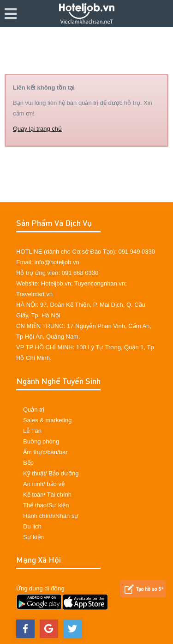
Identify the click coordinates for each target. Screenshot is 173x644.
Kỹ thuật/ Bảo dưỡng (51, 473)
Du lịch (32, 526)
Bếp (28, 463)
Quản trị (34, 410)
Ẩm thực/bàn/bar (45, 452)
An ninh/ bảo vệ (44, 484)
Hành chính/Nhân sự (51, 516)
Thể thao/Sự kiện (46, 505)
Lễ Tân (32, 431)
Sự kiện (33, 537)
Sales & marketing (48, 420)
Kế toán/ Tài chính (47, 495)
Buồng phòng (41, 441)
